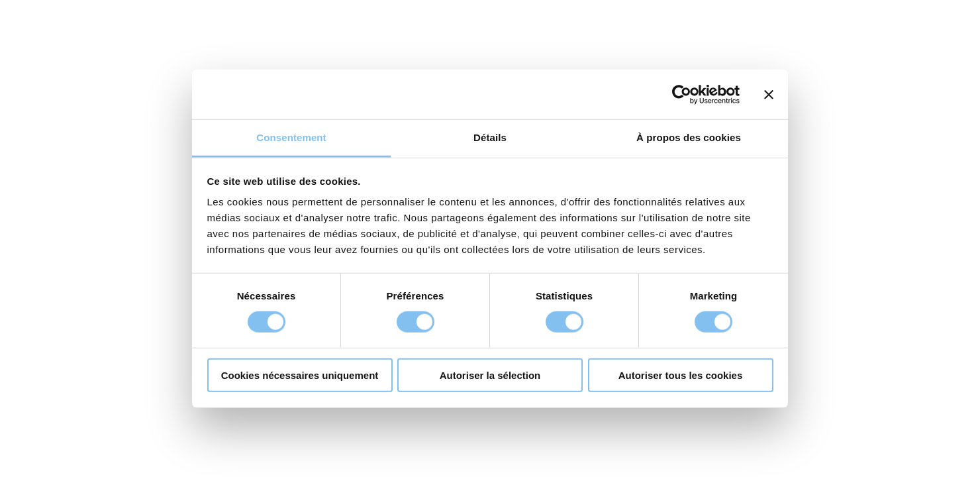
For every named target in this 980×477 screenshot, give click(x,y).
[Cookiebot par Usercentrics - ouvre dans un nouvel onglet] (682, 94)
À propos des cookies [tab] (689, 137)
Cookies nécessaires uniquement (300, 375)
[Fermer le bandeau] (769, 94)
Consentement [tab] (291, 137)
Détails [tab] (490, 137)
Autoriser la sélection (490, 375)
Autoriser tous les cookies (681, 375)
